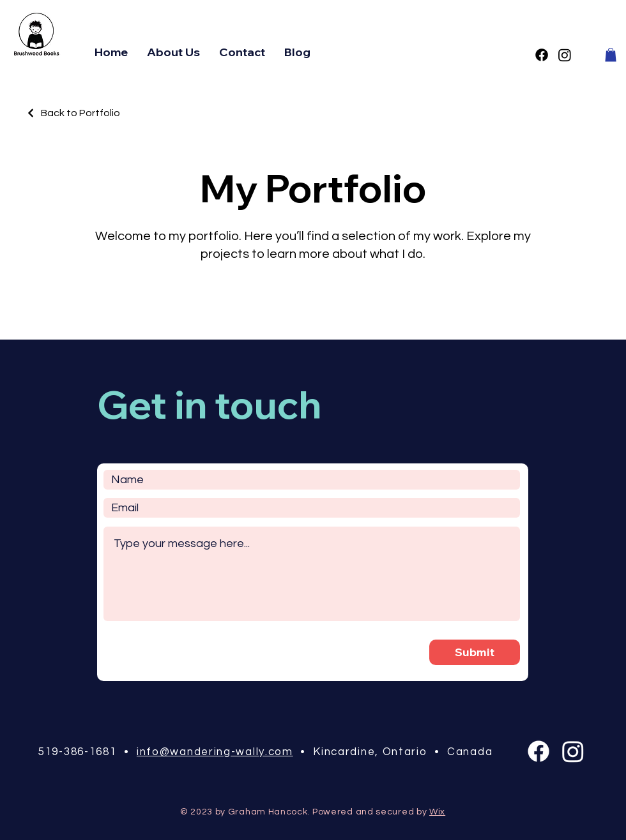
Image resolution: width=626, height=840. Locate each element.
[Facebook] (542, 55)
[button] (611, 55)
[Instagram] (565, 55)
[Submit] (475, 652)
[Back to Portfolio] (73, 113)
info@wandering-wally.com (215, 752)
